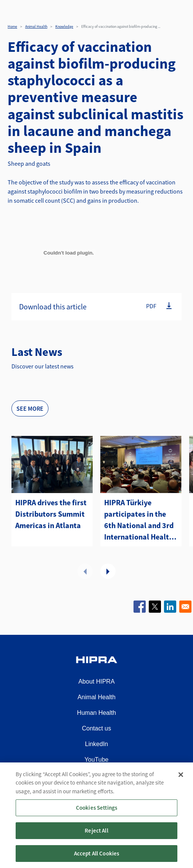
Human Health (96, 713)
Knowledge (64, 26)
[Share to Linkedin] (170, 607)
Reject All (96, 838)
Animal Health (36, 26)
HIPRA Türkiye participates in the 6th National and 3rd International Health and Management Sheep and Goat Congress (139, 520)
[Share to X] (155, 607)
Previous (85, 571)
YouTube (97, 760)
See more (30, 408)
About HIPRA (96, 681)
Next (108, 571)
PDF (151, 306)
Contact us (96, 728)
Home (12, 26)
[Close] (181, 783)
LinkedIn (97, 744)
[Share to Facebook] (140, 607)
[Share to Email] (185, 607)
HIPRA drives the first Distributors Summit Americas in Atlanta (51, 514)
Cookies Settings (96, 816)
